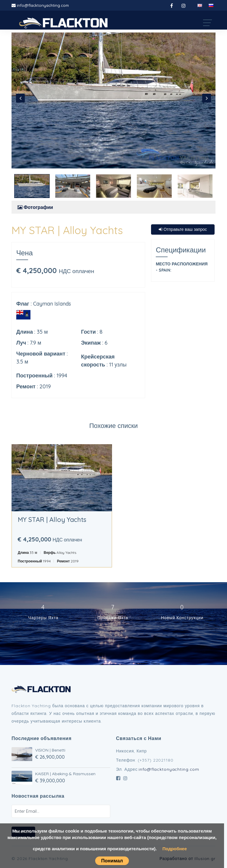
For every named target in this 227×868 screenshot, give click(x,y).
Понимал (112, 861)
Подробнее (175, 849)
